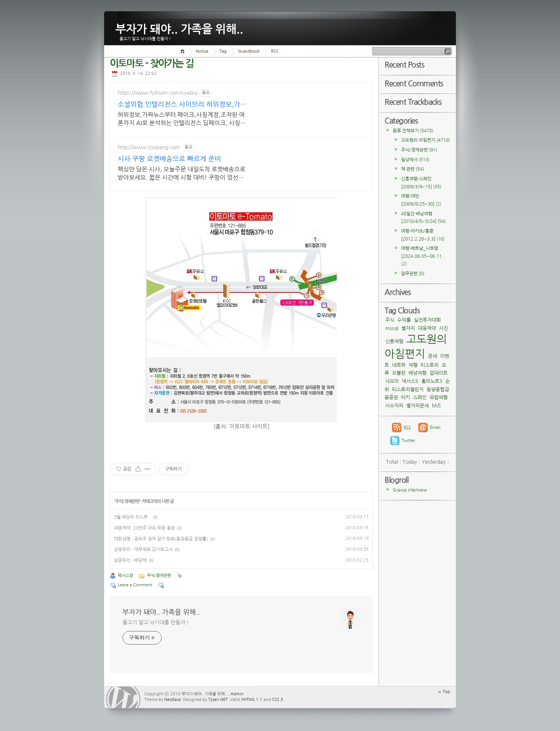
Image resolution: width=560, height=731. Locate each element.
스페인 (420, 397)
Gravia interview (410, 490)
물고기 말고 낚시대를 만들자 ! (156, 622)
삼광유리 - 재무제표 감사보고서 (143, 549)
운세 (433, 356)
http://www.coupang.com (149, 147)
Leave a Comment (135, 585)
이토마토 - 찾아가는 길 (152, 64)
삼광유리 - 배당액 (130, 560)
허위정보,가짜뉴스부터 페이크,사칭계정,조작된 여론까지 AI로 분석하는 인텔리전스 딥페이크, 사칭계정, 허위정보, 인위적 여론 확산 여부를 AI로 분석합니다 (182, 119)
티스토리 (430, 365)
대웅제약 (427, 328)
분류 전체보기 (413, 131)
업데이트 (439, 373)
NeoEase (173, 700)
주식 (390, 320)
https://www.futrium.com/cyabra (158, 93)
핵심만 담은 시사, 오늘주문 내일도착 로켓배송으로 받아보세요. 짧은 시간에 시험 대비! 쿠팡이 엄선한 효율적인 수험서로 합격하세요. (182, 174)
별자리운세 (418, 406)
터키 (406, 397)
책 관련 (412, 169)
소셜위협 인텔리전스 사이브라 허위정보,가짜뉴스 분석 (182, 105)
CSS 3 (278, 700)
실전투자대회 (427, 320)
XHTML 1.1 (252, 700)
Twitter (409, 441)
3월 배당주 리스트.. (132, 517)
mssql (392, 328)
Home (184, 51)
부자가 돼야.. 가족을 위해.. (179, 28)
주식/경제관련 (127, 501)
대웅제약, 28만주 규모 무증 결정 (144, 528)
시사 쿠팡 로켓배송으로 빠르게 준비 (169, 159)
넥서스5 (410, 381)
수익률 (404, 320)
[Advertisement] (311, 129)
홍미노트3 (432, 381)
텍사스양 (126, 576)
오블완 (399, 373)
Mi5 (436, 406)
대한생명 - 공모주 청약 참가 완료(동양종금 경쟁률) (161, 539)
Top (446, 692)
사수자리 (394, 406)
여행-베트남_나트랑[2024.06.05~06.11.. (423, 256)
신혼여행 (394, 341)
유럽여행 (439, 397)
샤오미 (392, 381)
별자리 (408, 328)
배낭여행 (418, 373)
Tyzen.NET (218, 700)
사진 (443, 328)
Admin (237, 694)
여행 (413, 365)
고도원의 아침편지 (425, 140)
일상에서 (415, 160)
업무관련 (413, 274)
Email (435, 428)
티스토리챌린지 (408, 390)
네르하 (399, 365)
